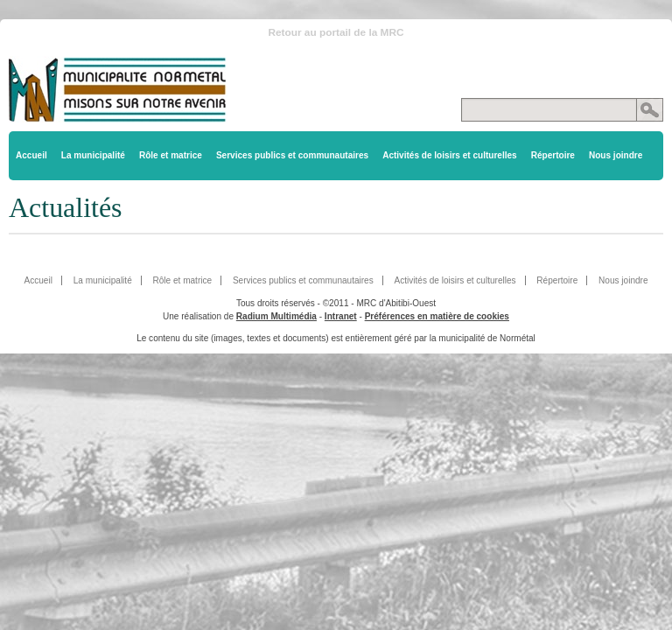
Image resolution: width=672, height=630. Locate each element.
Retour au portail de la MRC (336, 32)
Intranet (341, 316)
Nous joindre (616, 155)
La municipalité (93, 155)
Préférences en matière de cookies (437, 316)
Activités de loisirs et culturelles (450, 155)
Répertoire (553, 155)
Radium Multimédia (276, 316)
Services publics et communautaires (292, 155)
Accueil (31, 155)
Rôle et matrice (171, 155)
